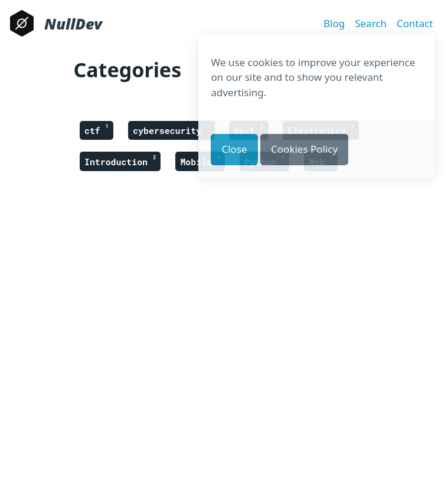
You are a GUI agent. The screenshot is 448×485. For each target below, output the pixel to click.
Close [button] (234, 149)
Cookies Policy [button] (304, 149)
